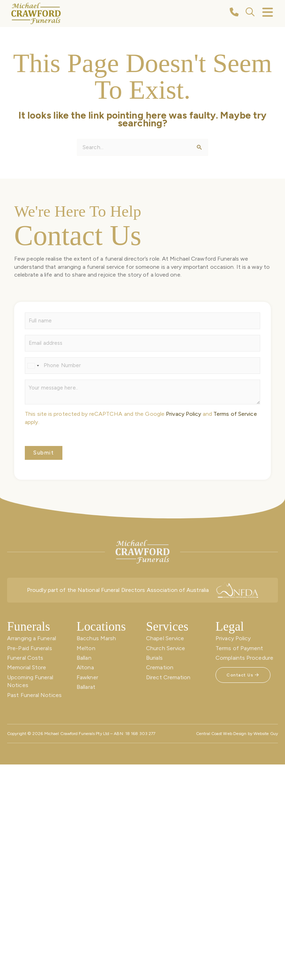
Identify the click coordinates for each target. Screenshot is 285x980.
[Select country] (33, 366)
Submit (44, 453)
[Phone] (142, 366)
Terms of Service (235, 414)
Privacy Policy (183, 414)
